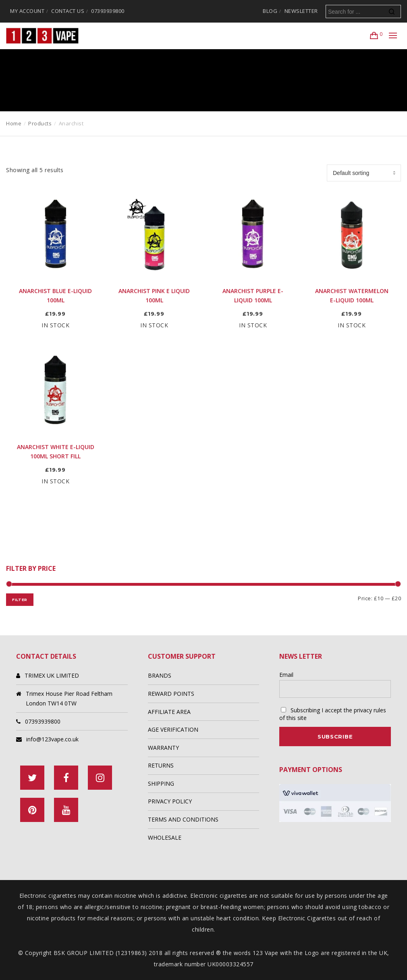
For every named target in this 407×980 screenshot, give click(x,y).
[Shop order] (364, 173)
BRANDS (160, 675)
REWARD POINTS (171, 694)
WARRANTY (163, 748)
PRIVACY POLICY (170, 801)
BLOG (270, 11)
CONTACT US (68, 11)
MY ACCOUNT (27, 11)
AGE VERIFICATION (173, 729)
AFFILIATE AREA (169, 712)
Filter (20, 600)
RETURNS (161, 765)
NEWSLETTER (301, 11)
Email (286, 675)
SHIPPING (161, 783)
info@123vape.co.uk (52, 739)
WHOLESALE (165, 837)
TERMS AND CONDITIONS (183, 819)
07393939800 (108, 11)
